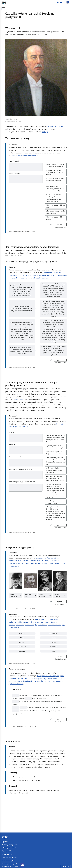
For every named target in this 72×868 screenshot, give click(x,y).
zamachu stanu (18, 399)
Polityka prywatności (9, 848)
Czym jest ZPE (6, 851)
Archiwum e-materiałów (10, 858)
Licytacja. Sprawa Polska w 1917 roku (24, 156)
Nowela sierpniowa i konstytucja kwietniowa (32, 278)
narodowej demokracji (55, 126)
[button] (58, 2)
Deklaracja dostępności (9, 845)
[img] (36, 77)
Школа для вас (7, 855)
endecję (45, 132)
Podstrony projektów (9, 861)
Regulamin (5, 842)
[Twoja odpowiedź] (15, 695)
